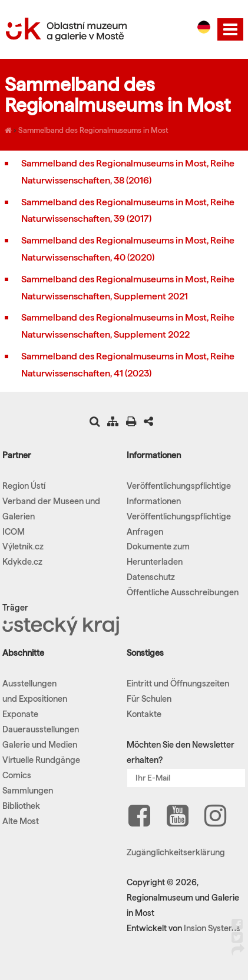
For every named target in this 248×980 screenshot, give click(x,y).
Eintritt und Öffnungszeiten (178, 684)
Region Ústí (24, 486)
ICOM (14, 532)
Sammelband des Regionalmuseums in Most (93, 130)
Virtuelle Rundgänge (41, 760)
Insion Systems (212, 928)
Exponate (20, 714)
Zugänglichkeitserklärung (176, 852)
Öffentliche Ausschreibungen (183, 592)
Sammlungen (28, 791)
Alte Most (21, 821)
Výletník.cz (23, 546)
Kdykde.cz (22, 562)
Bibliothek (21, 806)
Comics (17, 775)
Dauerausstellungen (41, 729)
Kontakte (144, 714)
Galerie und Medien (40, 745)
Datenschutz (151, 577)
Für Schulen (149, 699)
